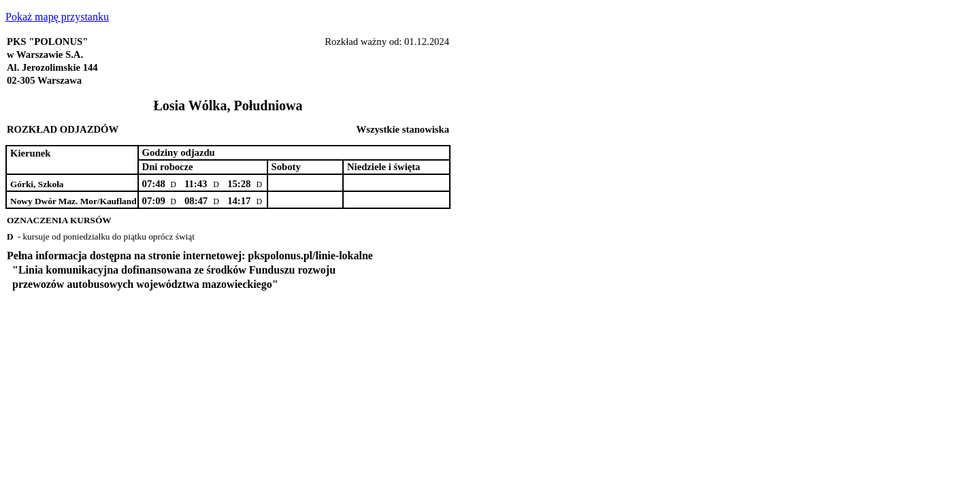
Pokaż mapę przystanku (57, 17)
